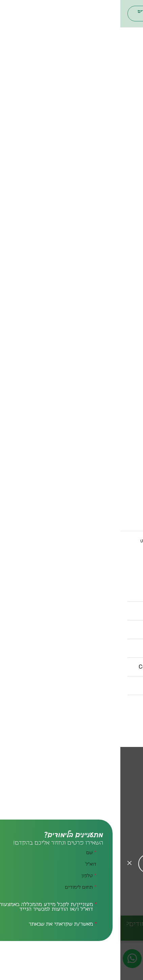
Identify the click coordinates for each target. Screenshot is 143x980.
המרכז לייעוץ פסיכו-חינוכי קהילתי (93, 383)
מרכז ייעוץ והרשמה (112, 253)
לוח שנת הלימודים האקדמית (101, 485)
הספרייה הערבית (115, 325)
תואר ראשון (122, 86)
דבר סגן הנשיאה (116, 170)
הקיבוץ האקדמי (116, 391)
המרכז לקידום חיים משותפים (100, 407)
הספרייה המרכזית (114, 303)
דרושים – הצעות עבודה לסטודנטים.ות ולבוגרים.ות (93, 509)
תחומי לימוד (121, 114)
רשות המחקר (120, 418)
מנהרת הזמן (122, 413)
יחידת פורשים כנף (113, 348)
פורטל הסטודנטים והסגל (83, 14)
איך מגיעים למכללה (113, 474)
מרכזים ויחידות (117, 336)
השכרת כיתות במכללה (109, 490)
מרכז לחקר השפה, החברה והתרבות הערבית (93, 426)
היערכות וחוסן (118, 213)
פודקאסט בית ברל (113, 224)
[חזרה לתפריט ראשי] (100, 69)
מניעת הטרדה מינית (112, 496)
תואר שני (125, 91)
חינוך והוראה (121, 125)
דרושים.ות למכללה (114, 517)
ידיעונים (126, 280)
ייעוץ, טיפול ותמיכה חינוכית (102, 136)
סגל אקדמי (122, 186)
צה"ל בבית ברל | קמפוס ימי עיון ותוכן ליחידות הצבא (93, 205)
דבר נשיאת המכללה (112, 165)
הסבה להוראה (120, 97)
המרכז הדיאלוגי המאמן (108, 435)
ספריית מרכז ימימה (111, 319)
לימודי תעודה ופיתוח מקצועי (100, 102)
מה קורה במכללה (115, 192)
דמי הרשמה (122, 269)
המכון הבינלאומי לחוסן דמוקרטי (97, 397)
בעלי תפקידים (118, 175)
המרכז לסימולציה (114, 402)
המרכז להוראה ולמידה (110, 364)
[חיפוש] (118, 14)
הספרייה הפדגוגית (114, 314)
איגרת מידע (122, 197)
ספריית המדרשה (115, 308)
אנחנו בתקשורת (117, 219)
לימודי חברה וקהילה (111, 141)
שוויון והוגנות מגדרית (111, 440)
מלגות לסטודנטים (115, 258)
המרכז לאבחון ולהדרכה (108, 375)
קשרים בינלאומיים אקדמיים (101, 445)
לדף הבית (126, 541)
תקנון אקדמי (120, 523)
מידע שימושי (120, 462)
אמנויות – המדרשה (112, 131)
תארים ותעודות (117, 74)
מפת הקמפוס (119, 479)
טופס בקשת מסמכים (110, 528)
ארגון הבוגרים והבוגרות (30, 14)
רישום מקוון (121, 247)
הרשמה (127, 236)
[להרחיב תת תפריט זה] (100, 80)
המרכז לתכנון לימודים (109, 359)
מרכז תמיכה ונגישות (111, 369)
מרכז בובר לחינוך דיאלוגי (106, 353)
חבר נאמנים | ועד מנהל (108, 181)
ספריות (127, 291)
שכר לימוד (123, 264)
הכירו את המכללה (115, 153)
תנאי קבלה (123, 274)
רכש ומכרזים (120, 501)
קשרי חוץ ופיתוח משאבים (104, 451)
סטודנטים (76, 230)
